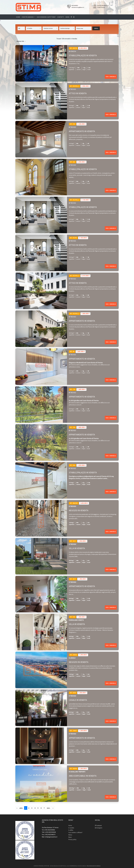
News (67, 17)
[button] (34, 28)
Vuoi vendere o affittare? (46, 17)
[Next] (49, 808)
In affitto (71, 830)
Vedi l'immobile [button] (111, 77)
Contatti (61, 17)
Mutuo (70, 835)
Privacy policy (72, 840)
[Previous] (17, 808)
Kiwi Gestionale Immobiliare (94, 866)
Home (18, 17)
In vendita (71, 828)
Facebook (98, 826)
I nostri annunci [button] (28, 17)
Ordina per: (21, 41)
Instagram (99, 828)
